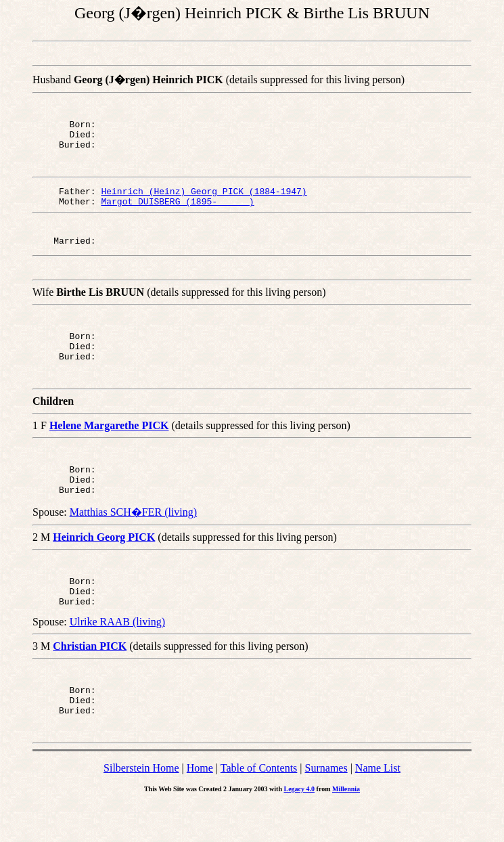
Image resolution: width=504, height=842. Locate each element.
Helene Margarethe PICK (109, 446)
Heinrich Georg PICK (104, 563)
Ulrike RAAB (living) (117, 654)
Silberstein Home (141, 806)
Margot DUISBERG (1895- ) (177, 211)
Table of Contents (259, 806)
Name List (378, 806)
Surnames (326, 806)
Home (200, 806)
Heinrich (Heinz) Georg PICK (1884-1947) (204, 199)
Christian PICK (90, 679)
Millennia (346, 827)
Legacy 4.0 (300, 827)
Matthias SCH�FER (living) (133, 538)
